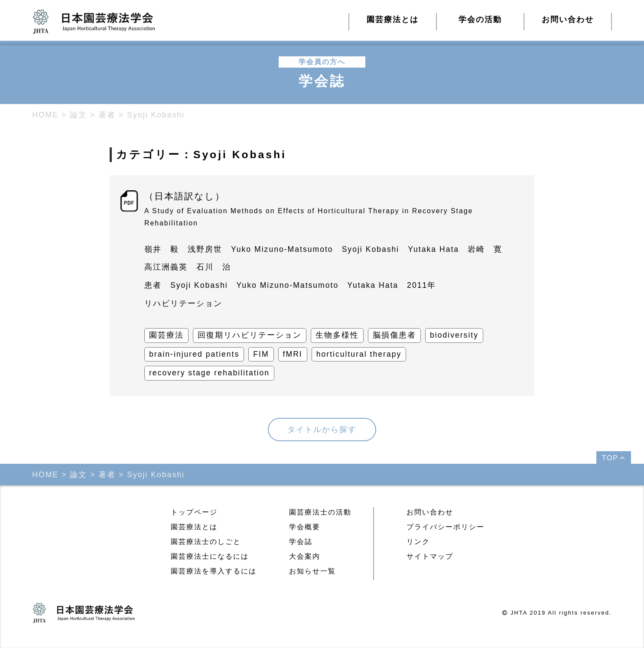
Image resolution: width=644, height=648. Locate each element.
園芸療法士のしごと (206, 542)
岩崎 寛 (485, 249)
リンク (418, 542)
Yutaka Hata (433, 249)
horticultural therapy (359, 354)
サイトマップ (430, 556)
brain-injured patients (194, 354)
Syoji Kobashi (371, 249)
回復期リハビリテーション (250, 335)
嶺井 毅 (162, 249)
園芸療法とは (194, 527)
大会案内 (305, 556)
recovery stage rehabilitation (209, 373)
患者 (153, 285)
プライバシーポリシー (446, 527)
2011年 (421, 285)
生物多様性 (337, 335)
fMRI (293, 354)
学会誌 (301, 542)
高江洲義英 (166, 267)
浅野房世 (205, 249)
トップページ (194, 512)
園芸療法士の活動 (320, 512)
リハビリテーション (183, 303)
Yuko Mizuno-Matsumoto (282, 249)
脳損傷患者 (394, 335)
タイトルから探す (322, 430)
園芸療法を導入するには (214, 571)
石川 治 (214, 267)
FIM (261, 354)
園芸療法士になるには (210, 556)
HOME (45, 115)
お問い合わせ (568, 20)
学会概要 (305, 527)
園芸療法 (166, 335)
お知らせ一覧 (312, 571)
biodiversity (454, 335)
